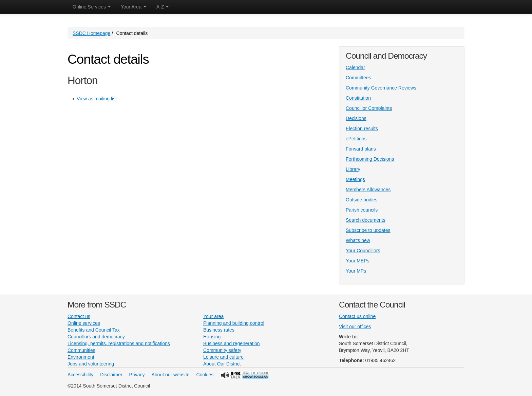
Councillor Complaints (369, 108)
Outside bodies (362, 200)
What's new (358, 240)
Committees (358, 78)
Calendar (355, 67)
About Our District (222, 364)
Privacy (137, 375)
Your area (213, 316)
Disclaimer (111, 375)
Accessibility (80, 375)
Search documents (366, 220)
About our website (171, 375)
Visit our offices (355, 326)
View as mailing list (97, 99)
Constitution (358, 98)
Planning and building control (234, 323)
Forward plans (361, 149)
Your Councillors (363, 251)
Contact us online (357, 316)
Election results (362, 128)
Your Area (134, 7)
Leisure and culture (223, 357)
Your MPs (356, 271)
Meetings (355, 179)
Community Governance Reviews (381, 88)
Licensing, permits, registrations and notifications (119, 343)
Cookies (205, 375)
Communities (81, 350)
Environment (81, 357)
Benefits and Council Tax (94, 330)
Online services (84, 323)
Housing (212, 337)
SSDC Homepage (91, 33)
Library (353, 169)
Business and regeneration (232, 343)
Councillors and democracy (96, 337)
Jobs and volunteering (91, 364)
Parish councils (362, 210)
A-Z (163, 7)
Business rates (219, 330)
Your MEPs (358, 261)
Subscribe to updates (368, 230)
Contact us (79, 316)
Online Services (92, 7)
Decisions (356, 118)
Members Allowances (368, 190)
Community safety (222, 350)
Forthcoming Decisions (370, 159)
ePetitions (356, 139)
